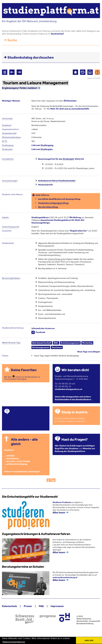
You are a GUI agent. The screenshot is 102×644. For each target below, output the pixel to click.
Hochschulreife (45, 185)
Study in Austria (74, 412)
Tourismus (57, 347)
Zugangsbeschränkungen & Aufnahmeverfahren (36, 534)
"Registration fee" (78, 231)
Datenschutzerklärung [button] (14, 642)
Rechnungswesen (41, 347)
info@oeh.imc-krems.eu (43, 328)
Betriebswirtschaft (42, 343)
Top (53, 480)
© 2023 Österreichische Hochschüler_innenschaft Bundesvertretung (88, 620)
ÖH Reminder (70, 101)
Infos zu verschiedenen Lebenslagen (22, 472)
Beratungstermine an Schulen (23, 567)
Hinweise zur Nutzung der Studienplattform (75, 450)
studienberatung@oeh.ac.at (69, 389)
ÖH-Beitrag (75, 217)
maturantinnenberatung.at (65, 577)
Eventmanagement (70, 343)
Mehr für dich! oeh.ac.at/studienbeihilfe (70, 109)
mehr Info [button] (89, 640)
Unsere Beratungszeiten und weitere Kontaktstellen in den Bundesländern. (73, 398)
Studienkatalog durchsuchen (31, 57)
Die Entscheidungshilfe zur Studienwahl (30, 497)
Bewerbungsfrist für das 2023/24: (61, 159)
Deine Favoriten (24, 370)
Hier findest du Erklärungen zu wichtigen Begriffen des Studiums (75, 447)
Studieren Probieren (62, 502)
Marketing (87, 343)
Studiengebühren (40, 217)
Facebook (38, 332)
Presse (28, 606)
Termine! (18, 412)
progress (48, 617)
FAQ (41, 606)
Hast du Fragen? (75, 440)
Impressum (57, 606)
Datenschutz (9, 606)
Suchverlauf (57, 34)
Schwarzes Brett (25, 619)
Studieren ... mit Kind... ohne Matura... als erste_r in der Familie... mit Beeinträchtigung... (17, 458)
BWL (56, 343)
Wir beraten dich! (75, 370)
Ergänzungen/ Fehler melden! (19, 88)
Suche (12, 40)
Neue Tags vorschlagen (89, 352)
